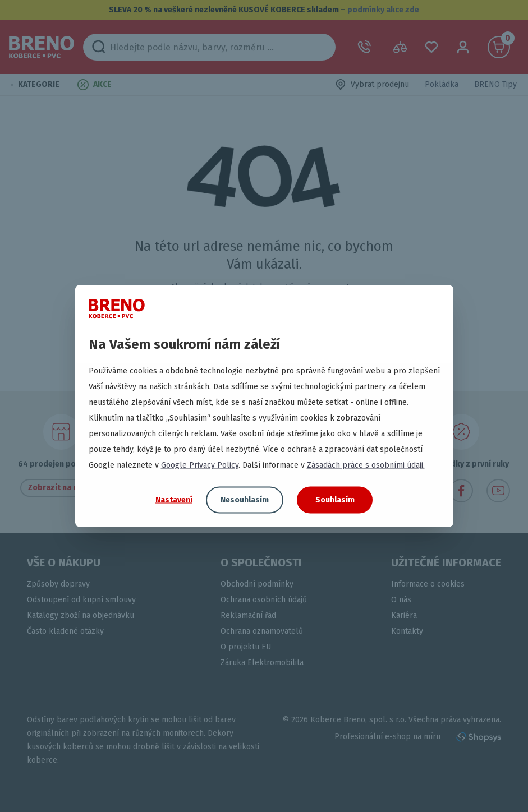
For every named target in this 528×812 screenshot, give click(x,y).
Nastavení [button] (174, 499)
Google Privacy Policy (200, 465)
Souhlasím (335, 500)
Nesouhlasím (245, 500)
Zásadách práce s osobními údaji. (366, 465)
